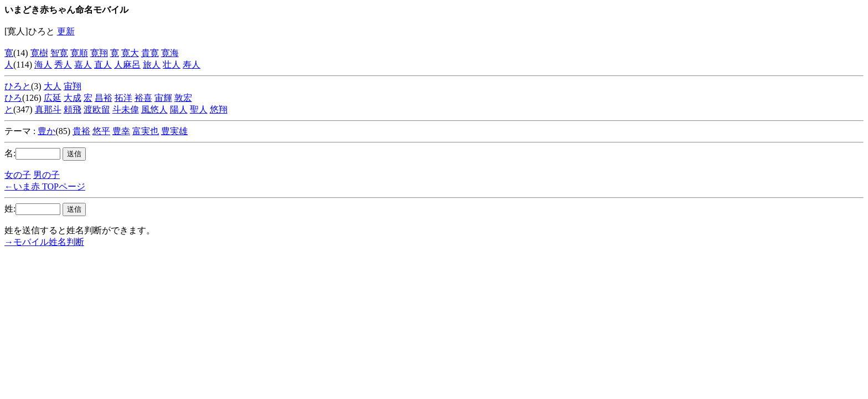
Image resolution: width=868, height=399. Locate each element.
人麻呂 (127, 65)
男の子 (46, 175)
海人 (43, 65)
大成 (73, 98)
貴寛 (150, 53)
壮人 (172, 65)
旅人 (152, 65)
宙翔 (73, 86)
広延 (53, 98)
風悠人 (154, 109)
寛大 (130, 53)
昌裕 (104, 98)
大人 (53, 86)
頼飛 (73, 109)
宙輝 (163, 98)
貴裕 (81, 131)
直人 (103, 65)
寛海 (170, 53)
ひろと (18, 86)
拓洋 (123, 98)
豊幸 (121, 131)
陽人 (179, 109)
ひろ (13, 98)
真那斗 (48, 109)
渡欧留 (97, 109)
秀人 (63, 65)
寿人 (192, 65)
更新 (66, 31)
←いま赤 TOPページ (45, 186)
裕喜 (143, 98)
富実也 (146, 131)
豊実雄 (174, 131)
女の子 (18, 175)
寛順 (79, 53)
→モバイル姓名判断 (44, 242)
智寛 (59, 53)
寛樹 (39, 53)
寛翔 (99, 53)
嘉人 (83, 65)
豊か (46, 131)
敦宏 (183, 98)
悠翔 (219, 109)
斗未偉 (126, 109)
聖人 (199, 109)
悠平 (101, 131)
